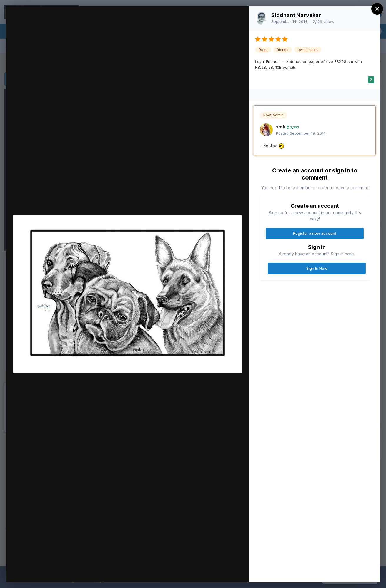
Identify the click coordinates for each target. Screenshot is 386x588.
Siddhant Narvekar (296, 15)
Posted (301, 133)
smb (281, 127)
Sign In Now (317, 268)
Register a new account (315, 233)
